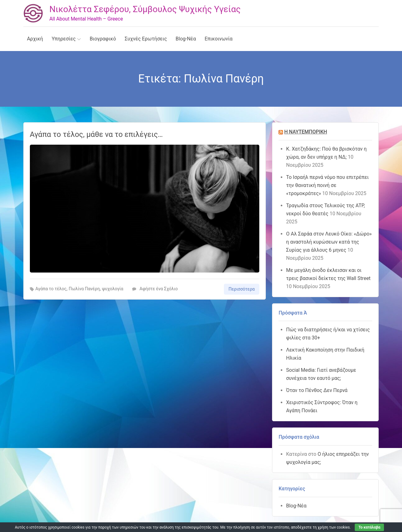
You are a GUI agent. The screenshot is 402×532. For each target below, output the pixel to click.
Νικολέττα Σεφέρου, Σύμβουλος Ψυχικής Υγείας (145, 9)
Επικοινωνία (219, 39)
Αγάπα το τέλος (51, 289)
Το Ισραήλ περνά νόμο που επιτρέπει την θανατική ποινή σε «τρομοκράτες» (327, 185)
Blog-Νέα (186, 39)
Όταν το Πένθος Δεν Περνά (317, 390)
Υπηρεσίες (66, 39)
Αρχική (35, 39)
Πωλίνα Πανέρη (84, 289)
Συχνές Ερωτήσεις (146, 39)
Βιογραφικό (103, 39)
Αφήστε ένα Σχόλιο (155, 289)
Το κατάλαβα (369, 527)
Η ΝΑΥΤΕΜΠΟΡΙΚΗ (306, 132)
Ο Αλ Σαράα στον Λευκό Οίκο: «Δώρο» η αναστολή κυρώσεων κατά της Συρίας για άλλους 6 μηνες (329, 242)
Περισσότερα (242, 289)
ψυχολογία (113, 289)
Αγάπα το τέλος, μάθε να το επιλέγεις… (96, 134)
